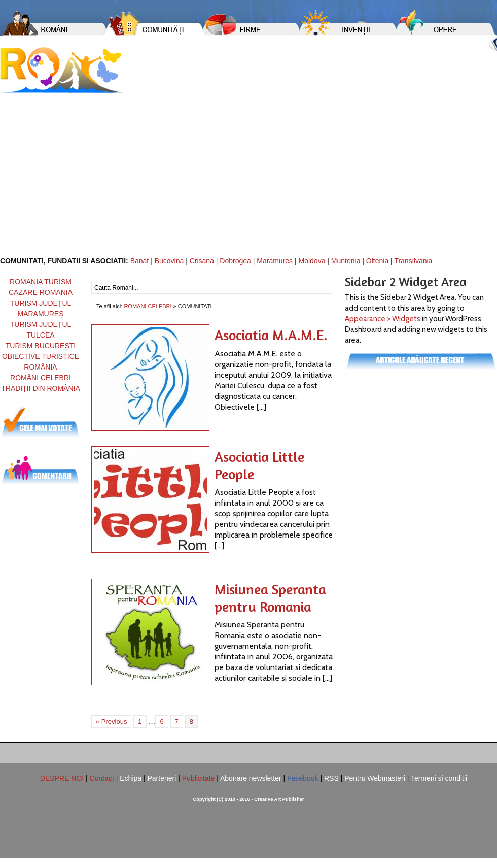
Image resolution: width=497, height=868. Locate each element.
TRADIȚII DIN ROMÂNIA (41, 388)
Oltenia (377, 261)
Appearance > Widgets (383, 319)
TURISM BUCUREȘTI (41, 346)
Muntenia (346, 261)
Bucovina (169, 261)
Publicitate (199, 778)
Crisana (202, 261)
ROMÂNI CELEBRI (41, 378)
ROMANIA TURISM (41, 282)
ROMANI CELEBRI (148, 306)
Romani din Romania (61, 70)
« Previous (111, 722)
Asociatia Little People (259, 465)
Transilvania (413, 261)
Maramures (275, 261)
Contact (102, 778)
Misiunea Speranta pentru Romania (270, 598)
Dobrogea (235, 261)
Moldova (312, 261)
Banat (140, 261)
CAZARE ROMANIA (41, 292)
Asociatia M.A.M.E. (271, 335)
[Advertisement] (248, 169)
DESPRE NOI (62, 778)
